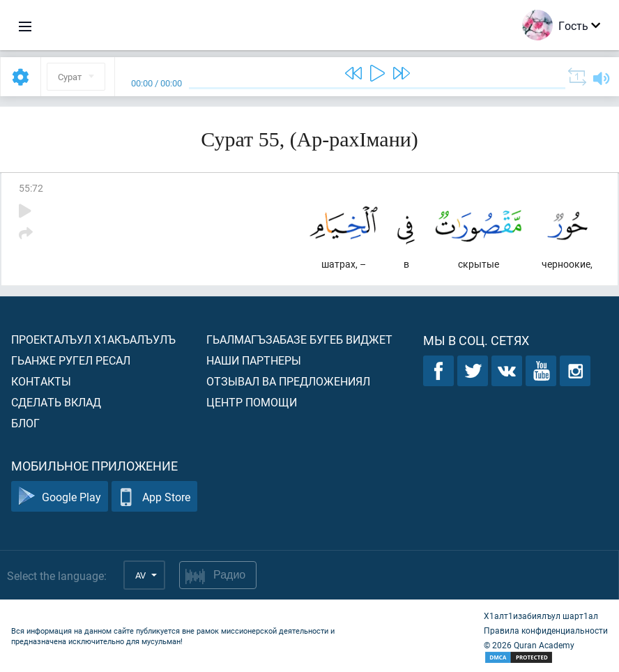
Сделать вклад (56, 402)
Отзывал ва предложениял (288, 381)
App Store (154, 497)
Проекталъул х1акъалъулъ (93, 339)
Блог (25, 423)
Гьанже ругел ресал (71, 360)
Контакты (41, 381)
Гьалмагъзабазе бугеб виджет (299, 339)
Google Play (60, 497)
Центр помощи (252, 402)
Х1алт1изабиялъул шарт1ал (541, 616)
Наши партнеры (254, 360)
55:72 (31, 188)
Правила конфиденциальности (546, 630)
